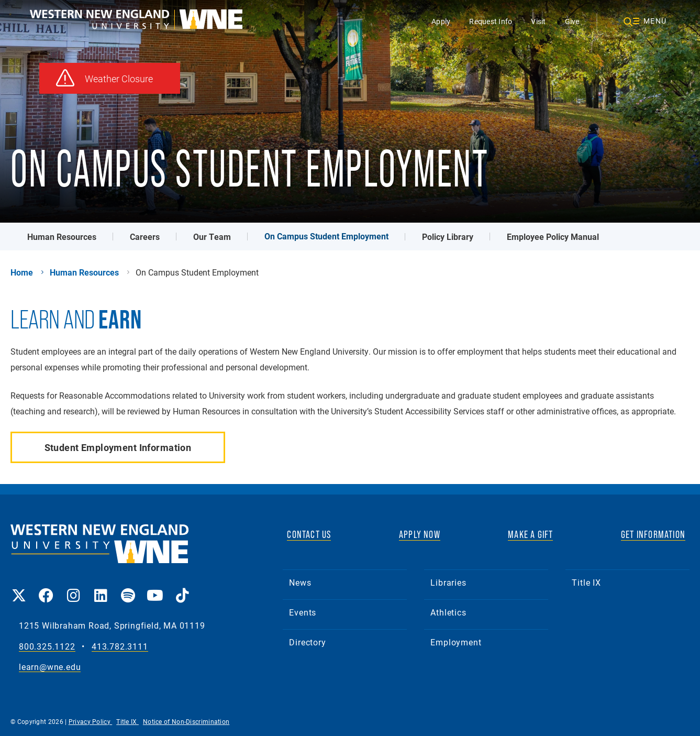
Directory (307, 642)
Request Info (491, 21)
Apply (441, 21)
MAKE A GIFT (530, 534)
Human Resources (62, 237)
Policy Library (448, 237)
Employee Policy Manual (553, 237)
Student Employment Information (118, 447)
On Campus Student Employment (326, 236)
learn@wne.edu (50, 667)
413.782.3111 (120, 647)
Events (303, 612)
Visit (538, 21)
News (300, 582)
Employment (456, 642)
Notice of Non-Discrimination (186, 721)
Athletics (448, 612)
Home (22, 272)
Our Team (212, 237)
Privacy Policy (91, 721)
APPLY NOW (420, 534)
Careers (145, 237)
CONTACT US (309, 534)
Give (572, 21)
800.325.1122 (47, 647)
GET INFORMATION (653, 534)
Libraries (448, 582)
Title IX (586, 582)
